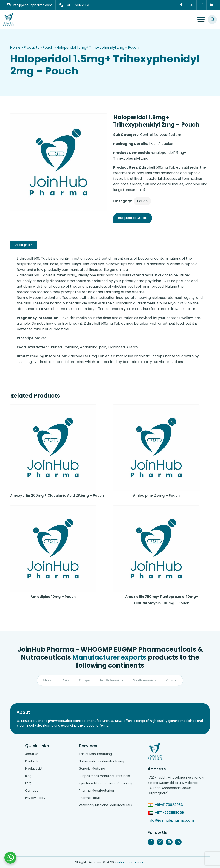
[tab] (23, 245)
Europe (85, 680)
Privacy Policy (35, 798)
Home (15, 47)
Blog (28, 776)
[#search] (212, 20)
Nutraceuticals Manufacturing (101, 761)
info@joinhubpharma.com (171, 820)
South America (144, 680)
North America (112, 680)
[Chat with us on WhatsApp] (10, 858)
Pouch (48, 47)
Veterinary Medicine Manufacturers (105, 805)
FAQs (29, 783)
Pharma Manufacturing (96, 790)
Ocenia (172, 680)
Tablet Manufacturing (95, 754)
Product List (34, 769)
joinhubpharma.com (130, 862)
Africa (47, 680)
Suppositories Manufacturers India (104, 776)
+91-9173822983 (169, 805)
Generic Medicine (92, 769)
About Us (32, 754)
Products (31, 47)
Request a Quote (133, 218)
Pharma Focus (90, 798)
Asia (66, 680)
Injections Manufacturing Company (106, 783)
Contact (31, 790)
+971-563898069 (169, 813)
